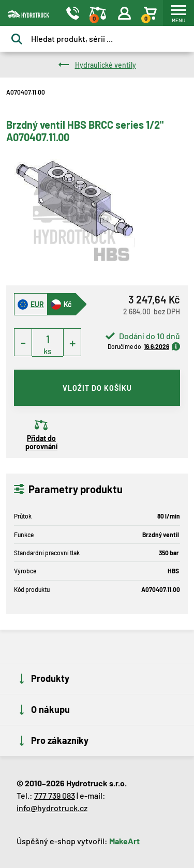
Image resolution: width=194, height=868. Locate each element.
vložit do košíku (97, 388)
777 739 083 (55, 795)
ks (48, 351)
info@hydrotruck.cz (52, 808)
